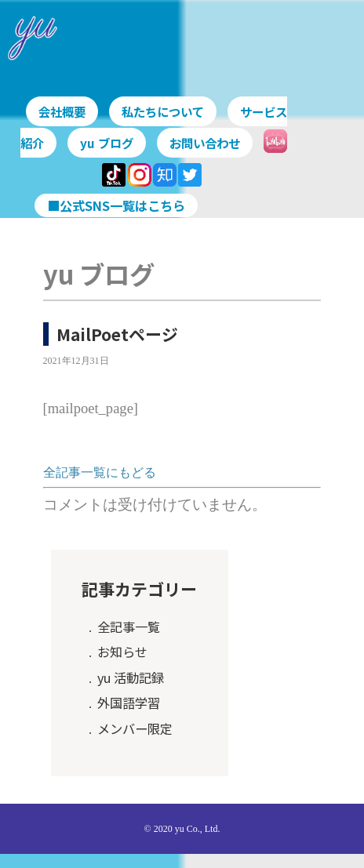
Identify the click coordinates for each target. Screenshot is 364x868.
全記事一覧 (129, 624)
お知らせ (122, 650)
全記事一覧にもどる (100, 470)
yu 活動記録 (131, 675)
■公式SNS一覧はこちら (116, 203)
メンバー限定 (135, 726)
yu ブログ (127, 143)
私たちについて (169, 111)
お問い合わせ (228, 143)
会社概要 (64, 111)
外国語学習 (129, 701)
